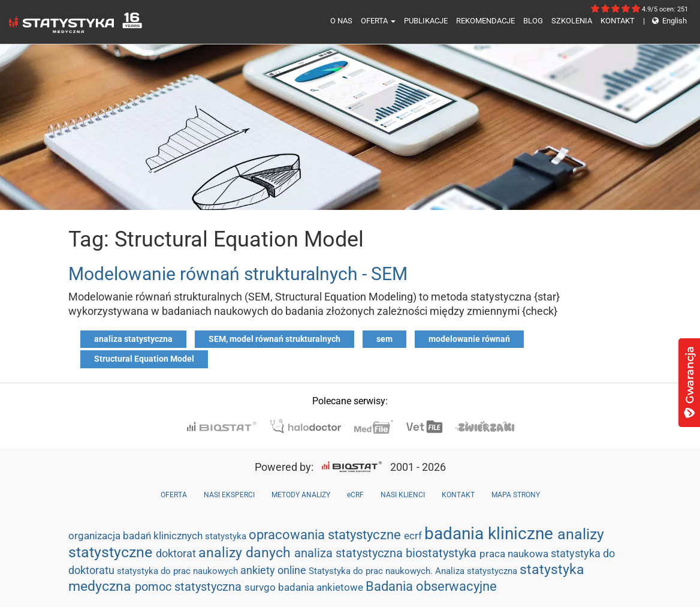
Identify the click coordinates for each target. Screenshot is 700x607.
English (665, 21)
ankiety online (274, 570)
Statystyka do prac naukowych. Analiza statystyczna (414, 571)
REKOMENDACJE (485, 21)
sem (384, 339)
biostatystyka (443, 553)
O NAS (341, 21)
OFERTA (378, 21)
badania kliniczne (491, 534)
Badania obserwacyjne (431, 586)
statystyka (227, 536)
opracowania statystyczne (326, 535)
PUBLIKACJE (426, 21)
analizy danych (246, 552)
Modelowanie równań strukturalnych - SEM (238, 274)
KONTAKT (618, 21)
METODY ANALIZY (301, 495)
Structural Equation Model (144, 359)
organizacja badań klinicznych (137, 536)
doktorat (177, 553)
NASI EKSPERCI (229, 495)
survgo (261, 587)
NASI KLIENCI (403, 495)
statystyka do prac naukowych (179, 571)
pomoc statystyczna (190, 587)
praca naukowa (515, 554)
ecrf (414, 536)
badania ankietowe (322, 587)
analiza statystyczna (133, 339)
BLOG (533, 21)
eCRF (355, 495)
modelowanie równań (469, 339)
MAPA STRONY (516, 495)
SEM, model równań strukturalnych (274, 339)
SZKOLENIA (572, 21)
